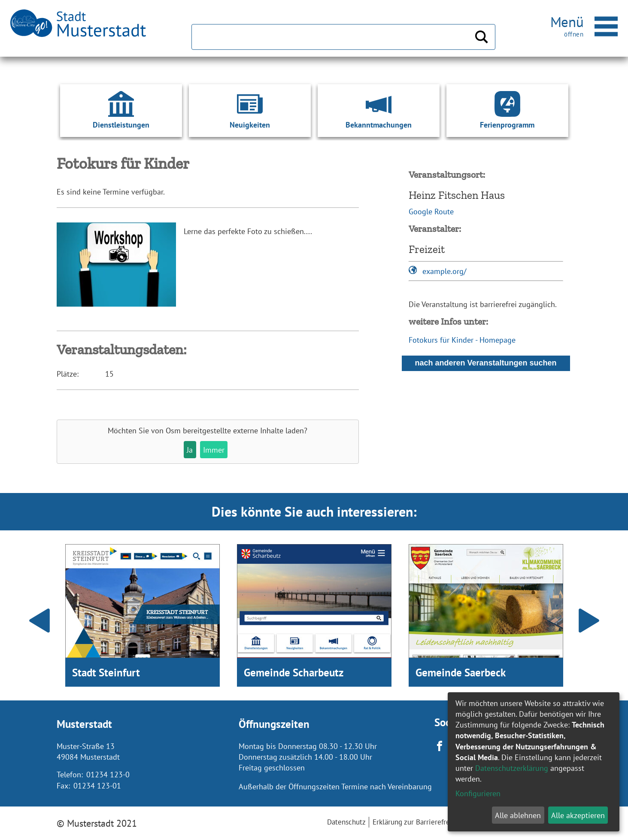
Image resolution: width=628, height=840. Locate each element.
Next (589, 621)
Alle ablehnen (518, 815)
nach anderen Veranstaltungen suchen (485, 363)
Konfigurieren (478, 793)
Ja (190, 450)
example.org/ (444, 271)
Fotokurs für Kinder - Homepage (462, 340)
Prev (39, 621)
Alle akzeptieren (578, 815)
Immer (214, 450)
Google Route (431, 212)
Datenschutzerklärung (512, 768)
